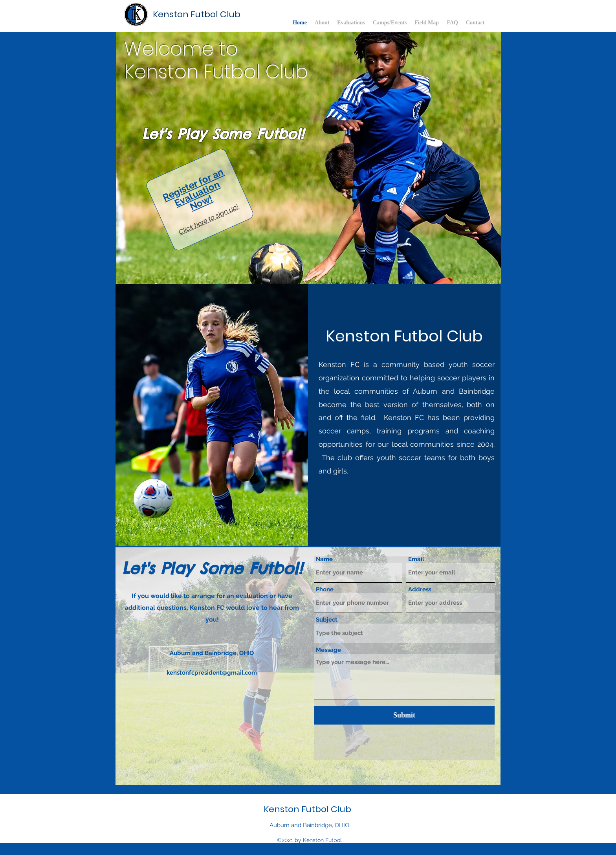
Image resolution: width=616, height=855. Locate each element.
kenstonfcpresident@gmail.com (212, 673)
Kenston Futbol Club (197, 14)
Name (324, 559)
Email (416, 559)
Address (420, 590)
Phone (325, 590)
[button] (308, 158)
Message (328, 650)
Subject (327, 620)
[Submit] (404, 715)
